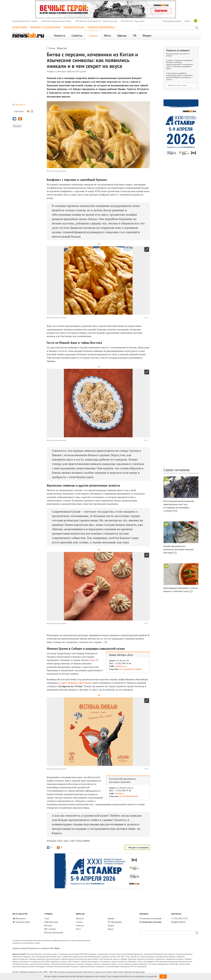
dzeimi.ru (119, 793)
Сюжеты (80, 925)
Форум (111, 925)
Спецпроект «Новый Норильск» (101, 27)
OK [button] (163, 976)
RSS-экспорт (50, 929)
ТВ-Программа (115, 922)
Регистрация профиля (172, 21)
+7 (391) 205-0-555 (179, 918)
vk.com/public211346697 (130, 669)
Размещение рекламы (150, 922)
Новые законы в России (74, 27)
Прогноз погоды (110, 21)
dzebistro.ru (121, 666)
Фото (78, 929)
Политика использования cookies (26, 943)
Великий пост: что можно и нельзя (45, 27)
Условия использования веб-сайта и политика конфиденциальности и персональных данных (51, 940)
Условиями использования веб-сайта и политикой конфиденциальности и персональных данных (180, 63)
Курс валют (139, 21)
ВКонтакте (19, 918)
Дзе (92, 660)
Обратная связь (51, 922)
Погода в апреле (20, 27)
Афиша (111, 918)
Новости (80, 918)
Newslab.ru (20, 105)
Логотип (48, 925)
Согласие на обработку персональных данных (176, 74)
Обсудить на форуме (138, 847)
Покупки (17, 126)
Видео (111, 929)
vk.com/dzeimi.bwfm (129, 796)
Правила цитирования (135, 972)
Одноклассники (21, 922)
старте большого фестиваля (76, 683)
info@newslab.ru (178, 922)
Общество (62, 48)
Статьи (52, 48)
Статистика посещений (150, 918)
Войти (187, 21)
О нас (47, 918)
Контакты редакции (54, 932)
